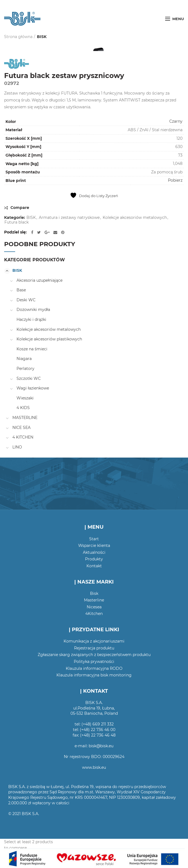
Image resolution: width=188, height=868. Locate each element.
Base (21, 290)
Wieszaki (25, 398)
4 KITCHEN (23, 437)
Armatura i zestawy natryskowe (69, 218)
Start (94, 539)
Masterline (94, 600)
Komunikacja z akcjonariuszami (94, 641)
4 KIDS (23, 408)
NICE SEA (21, 428)
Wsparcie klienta (94, 545)
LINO (17, 447)
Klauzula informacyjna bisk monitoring (94, 675)
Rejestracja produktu (94, 648)
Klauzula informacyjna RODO (94, 668)
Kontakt (94, 566)
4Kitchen (94, 614)
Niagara (24, 359)
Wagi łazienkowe (33, 388)
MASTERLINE (25, 418)
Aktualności (94, 552)
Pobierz (175, 180)
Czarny (176, 121)
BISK (42, 37)
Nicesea (94, 607)
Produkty (94, 559)
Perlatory (25, 369)
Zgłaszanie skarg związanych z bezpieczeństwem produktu (94, 655)
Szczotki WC (29, 378)
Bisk (94, 593)
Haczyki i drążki (31, 319)
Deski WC (26, 300)
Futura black (17, 222)
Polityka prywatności (94, 662)
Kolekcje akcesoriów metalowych (135, 218)
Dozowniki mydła (33, 310)
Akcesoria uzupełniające (39, 280)
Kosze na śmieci (32, 349)
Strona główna (18, 37)
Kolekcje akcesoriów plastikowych (49, 339)
